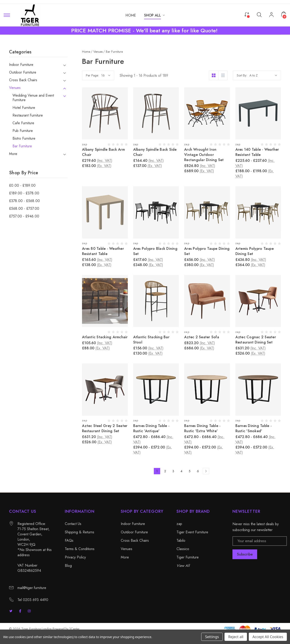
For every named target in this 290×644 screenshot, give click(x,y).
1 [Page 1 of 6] (157, 471)
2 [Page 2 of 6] (165, 471)
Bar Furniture (22, 146)
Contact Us (73, 524)
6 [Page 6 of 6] (198, 471)
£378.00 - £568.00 (24, 201)
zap (179, 524)
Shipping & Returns (80, 532)
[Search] (259, 14)
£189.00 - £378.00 (24, 193)
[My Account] (271, 15)
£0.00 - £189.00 (22, 186)
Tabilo (181, 540)
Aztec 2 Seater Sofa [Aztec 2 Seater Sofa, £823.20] (202, 337)
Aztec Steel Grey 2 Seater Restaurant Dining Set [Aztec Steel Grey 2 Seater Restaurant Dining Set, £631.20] (105, 428)
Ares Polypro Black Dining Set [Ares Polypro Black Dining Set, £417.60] (155, 251)
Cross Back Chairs (23, 80)
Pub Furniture (23, 131)
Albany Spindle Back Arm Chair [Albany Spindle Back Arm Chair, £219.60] (103, 152)
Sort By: (242, 75)
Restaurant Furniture (28, 115)
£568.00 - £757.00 (24, 209)
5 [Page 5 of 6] (190, 471)
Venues (15, 88)
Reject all (236, 637)
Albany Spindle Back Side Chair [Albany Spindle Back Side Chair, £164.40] (155, 152)
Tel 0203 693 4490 (33, 600)
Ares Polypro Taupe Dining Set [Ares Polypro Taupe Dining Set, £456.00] (207, 251)
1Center (74, 629)
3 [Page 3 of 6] (173, 471)
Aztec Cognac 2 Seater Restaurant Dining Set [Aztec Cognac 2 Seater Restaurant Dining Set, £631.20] (256, 340)
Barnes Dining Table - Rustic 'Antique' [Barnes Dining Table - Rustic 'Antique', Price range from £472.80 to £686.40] (151, 428)
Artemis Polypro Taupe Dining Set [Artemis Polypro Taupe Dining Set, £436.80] (255, 251)
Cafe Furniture (23, 123)
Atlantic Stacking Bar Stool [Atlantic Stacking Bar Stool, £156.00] (151, 340)
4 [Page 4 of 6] (181, 471)
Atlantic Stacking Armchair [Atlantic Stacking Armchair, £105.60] (105, 337)
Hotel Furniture (24, 108)
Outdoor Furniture (23, 72)
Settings (212, 637)
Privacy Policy (75, 557)
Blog (68, 566)
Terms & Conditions (80, 549)
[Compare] (247, 14)
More (13, 154)
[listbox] (263, 75)
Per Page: (92, 75)
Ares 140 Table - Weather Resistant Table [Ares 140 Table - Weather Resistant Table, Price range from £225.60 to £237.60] (257, 152)
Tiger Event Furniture (192, 532)
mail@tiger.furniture (32, 588)
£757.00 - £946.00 (24, 216)
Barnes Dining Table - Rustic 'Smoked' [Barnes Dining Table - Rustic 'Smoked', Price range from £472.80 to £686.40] (254, 428)
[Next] (206, 471)
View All (183, 566)
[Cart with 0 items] (284, 14)
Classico (183, 549)
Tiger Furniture (188, 557)
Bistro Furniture (24, 138)
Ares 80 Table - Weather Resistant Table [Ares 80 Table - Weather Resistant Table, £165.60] (103, 251)
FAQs (69, 540)
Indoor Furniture (21, 65)
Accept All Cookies (268, 637)
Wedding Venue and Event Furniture (33, 98)
